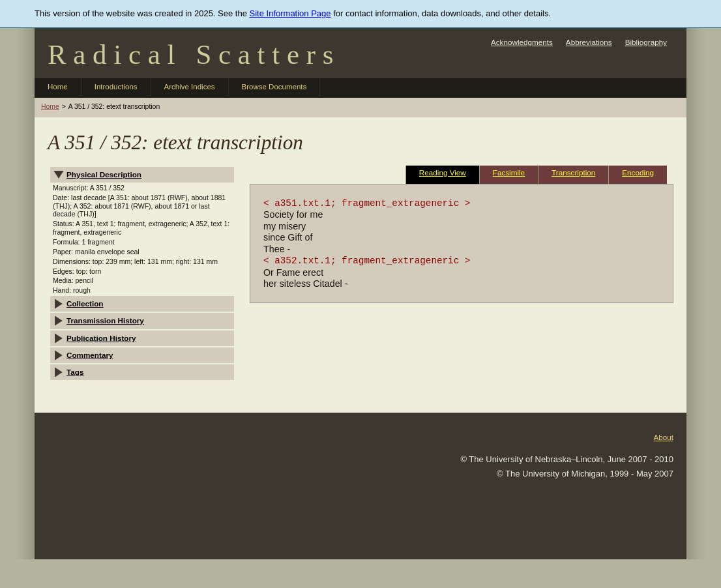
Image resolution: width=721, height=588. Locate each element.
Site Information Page (290, 13)
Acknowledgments (522, 42)
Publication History (101, 338)
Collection (85, 303)
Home (58, 87)
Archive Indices (190, 87)
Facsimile (509, 172)
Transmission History (105, 320)
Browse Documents (274, 87)
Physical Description (104, 174)
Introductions (116, 87)
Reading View (443, 172)
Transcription (573, 172)
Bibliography (646, 42)
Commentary (90, 355)
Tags (75, 372)
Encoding (638, 172)
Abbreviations (589, 42)
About (663, 437)
